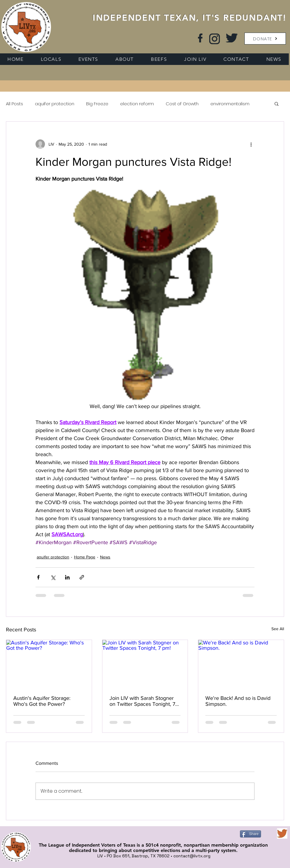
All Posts (14, 104)
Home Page (85, 557)
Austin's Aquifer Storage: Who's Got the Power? (42, 701)
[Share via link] (82, 577)
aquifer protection (55, 104)
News (105, 557)
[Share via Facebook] (38, 577)
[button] (265, 39)
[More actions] (251, 144)
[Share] (250, 834)
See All (278, 629)
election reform (137, 104)
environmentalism (230, 104)
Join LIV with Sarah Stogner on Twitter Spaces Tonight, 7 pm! (142, 701)
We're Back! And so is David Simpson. (238, 701)
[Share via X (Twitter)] (53, 577)
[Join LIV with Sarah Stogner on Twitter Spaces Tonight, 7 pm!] (145, 664)
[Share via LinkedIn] (67, 577)
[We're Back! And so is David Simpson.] (241, 664)
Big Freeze (97, 104)
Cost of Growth (182, 104)
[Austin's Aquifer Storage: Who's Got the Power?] (49, 664)
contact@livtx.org (192, 856)
